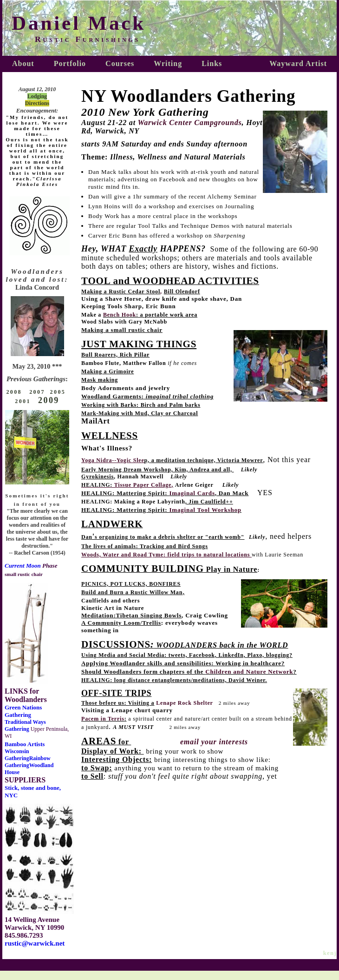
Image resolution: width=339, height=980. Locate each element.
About (23, 63)
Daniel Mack (79, 23)
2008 (15, 392)
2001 (23, 401)
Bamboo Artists (25, 744)
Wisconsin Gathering (17, 755)
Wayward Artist (298, 63)
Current (15, 566)
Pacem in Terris (103, 719)
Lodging (37, 96)
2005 (58, 392)
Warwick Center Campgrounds (189, 122)
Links (212, 63)
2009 (49, 400)
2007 (37, 392)
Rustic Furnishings (88, 39)
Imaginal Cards (192, 493)
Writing (168, 63)
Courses (120, 63)
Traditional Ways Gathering (25, 725)
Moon (33, 566)
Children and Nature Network (249, 672)
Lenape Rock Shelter (185, 703)
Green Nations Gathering (23, 711)
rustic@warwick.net (35, 943)
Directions (37, 103)
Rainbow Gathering (28, 762)
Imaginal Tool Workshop (205, 510)
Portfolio (70, 63)
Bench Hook (120, 315)
